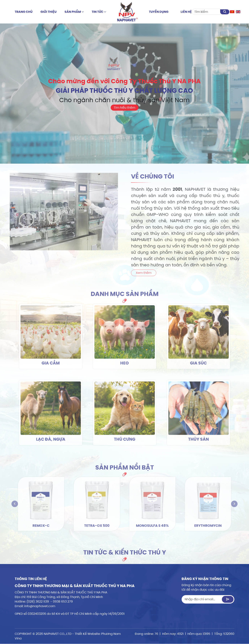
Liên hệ (186, 12)
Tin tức (99, 12)
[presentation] (15, 504)
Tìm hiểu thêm (124, 107)
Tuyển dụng (159, 12)
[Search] (206, 12)
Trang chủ (24, 12)
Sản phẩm (74, 12)
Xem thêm (158, 273)
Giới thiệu (49, 12)
